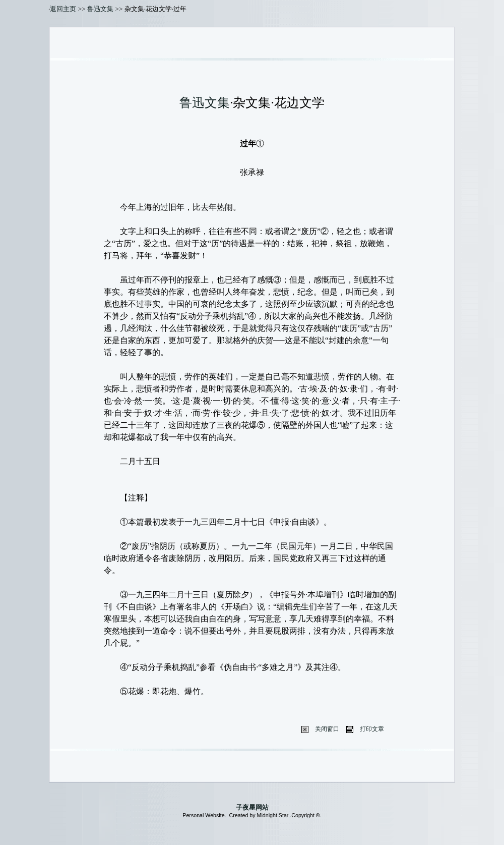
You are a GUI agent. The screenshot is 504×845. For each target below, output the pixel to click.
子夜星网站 (252, 807)
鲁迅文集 (100, 9)
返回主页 (63, 9)
